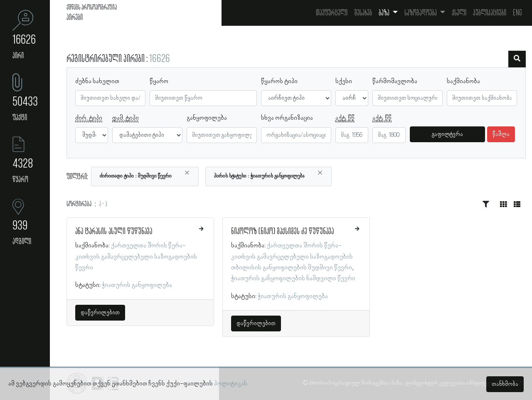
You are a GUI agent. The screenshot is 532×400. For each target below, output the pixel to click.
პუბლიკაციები (490, 13)
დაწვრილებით (100, 313)
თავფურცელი (332, 13)
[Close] (187, 173)
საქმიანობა (463, 81)
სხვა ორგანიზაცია (287, 118)
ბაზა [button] (385, 13)
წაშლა (501, 134)
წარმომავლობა (395, 81)
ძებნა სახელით (97, 81)
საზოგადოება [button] (421, 13)
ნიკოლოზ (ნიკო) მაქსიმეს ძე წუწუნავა (282, 232)
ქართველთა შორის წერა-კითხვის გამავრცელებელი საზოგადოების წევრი (136, 257)
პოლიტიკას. (231, 384)
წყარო (159, 81)
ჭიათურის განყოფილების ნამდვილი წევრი (293, 279)
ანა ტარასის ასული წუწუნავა (114, 232)
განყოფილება (207, 118)
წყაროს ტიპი (279, 81)
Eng (517, 13)
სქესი (344, 81)
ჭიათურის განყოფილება (137, 285)
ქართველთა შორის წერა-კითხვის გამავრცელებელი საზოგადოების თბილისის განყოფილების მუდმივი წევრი (292, 257)
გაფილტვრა (447, 134)
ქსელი (459, 13)
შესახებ (363, 13)
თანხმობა (505, 384)
